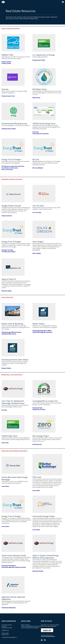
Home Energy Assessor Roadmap (30, 628)
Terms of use (5, 635)
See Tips (4, 410)
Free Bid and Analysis (9, 252)
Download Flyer (38, 408)
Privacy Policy (5, 633)
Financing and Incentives (41, 134)
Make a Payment (26, 625)
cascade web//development (48, 636)
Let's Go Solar (37, 212)
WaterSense (36, 98)
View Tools (5, 443)
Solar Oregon (37, 253)
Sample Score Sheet (39, 409)
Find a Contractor (7, 170)
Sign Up (47, 630)
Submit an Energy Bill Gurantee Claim (31, 626)
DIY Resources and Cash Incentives (13, 166)
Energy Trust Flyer (8, 250)
